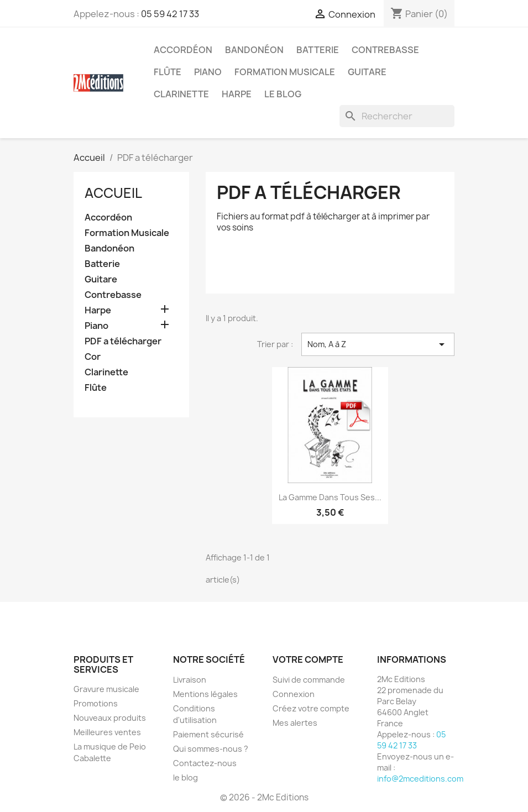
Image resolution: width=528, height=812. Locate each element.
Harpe (237, 94)
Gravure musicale (106, 689)
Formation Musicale (285, 72)
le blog (185, 777)
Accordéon (183, 50)
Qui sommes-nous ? (211, 749)
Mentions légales (205, 694)
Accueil (113, 193)
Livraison (190, 680)
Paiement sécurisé (208, 734)
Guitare (367, 72)
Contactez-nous (205, 763)
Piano (208, 72)
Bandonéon (254, 50)
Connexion (294, 694)
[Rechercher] (397, 116)
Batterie (318, 50)
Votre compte (308, 659)
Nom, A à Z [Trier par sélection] (378, 344)
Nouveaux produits (110, 718)
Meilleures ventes (107, 732)
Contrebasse (385, 50)
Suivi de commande (309, 680)
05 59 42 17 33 (170, 14)
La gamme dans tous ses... (330, 497)
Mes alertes (295, 723)
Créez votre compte (311, 708)
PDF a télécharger (123, 341)
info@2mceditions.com (420, 779)
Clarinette (181, 94)
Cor (93, 357)
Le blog (283, 94)
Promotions (96, 703)
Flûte (168, 72)
